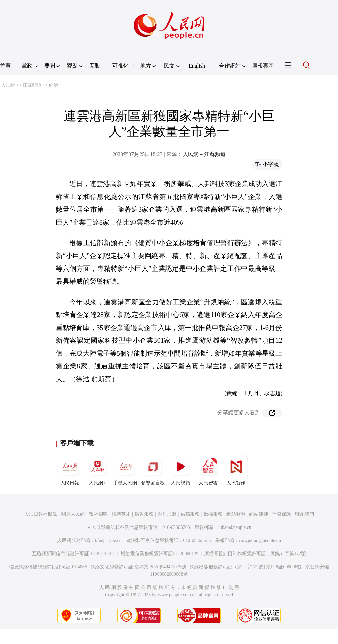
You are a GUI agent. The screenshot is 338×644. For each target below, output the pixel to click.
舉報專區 (263, 66)
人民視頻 (180, 470)
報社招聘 (98, 514)
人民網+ (97, 470)
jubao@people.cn (235, 527)
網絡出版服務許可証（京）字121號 (226, 567)
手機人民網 (125, 470)
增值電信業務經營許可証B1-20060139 (160, 554)
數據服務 (213, 514)
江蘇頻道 (32, 85)
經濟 (54, 85)
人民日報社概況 (41, 514)
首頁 (5, 66)
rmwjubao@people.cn (260, 540)
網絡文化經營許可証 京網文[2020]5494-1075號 (139, 567)
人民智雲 (208, 470)
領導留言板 (153, 470)
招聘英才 (121, 514)
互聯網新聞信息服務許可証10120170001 (74, 554)
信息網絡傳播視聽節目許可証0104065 (48, 567)
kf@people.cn (108, 540)
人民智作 (236, 470)
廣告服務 (144, 514)
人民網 (8, 85)
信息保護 (282, 514)
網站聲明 (236, 514)
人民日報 (70, 470)
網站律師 (259, 514)
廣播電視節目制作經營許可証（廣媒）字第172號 (255, 554)
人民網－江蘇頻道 (204, 154)
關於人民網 (73, 514)
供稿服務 (190, 514)
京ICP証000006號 (284, 567)
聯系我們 (305, 514)
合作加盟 (167, 514)
